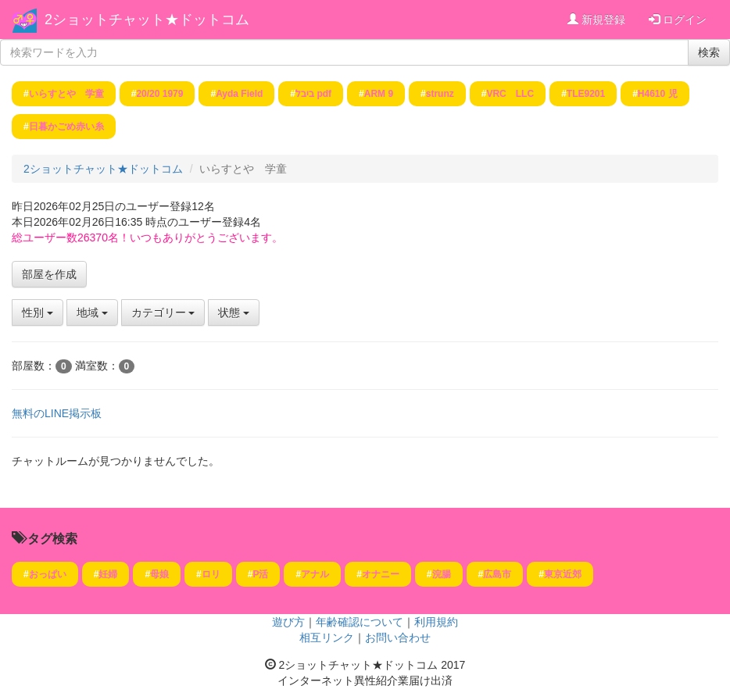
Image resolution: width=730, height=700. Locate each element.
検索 (709, 52)
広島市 (497, 574)
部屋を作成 (49, 274)
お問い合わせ (398, 637)
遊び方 (288, 622)
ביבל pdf (313, 94)
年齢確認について (360, 622)
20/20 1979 (159, 94)
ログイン (678, 20)
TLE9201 (586, 94)
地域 (92, 312)
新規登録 (596, 20)
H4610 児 (658, 94)
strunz (440, 94)
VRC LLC (510, 94)
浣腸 (442, 574)
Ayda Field (239, 94)
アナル (315, 574)
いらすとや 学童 (66, 94)
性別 (38, 312)
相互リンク (327, 637)
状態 (234, 312)
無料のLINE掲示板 (57, 413)
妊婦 (108, 574)
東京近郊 (563, 574)
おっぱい (48, 574)
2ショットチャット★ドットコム (147, 20)
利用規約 (436, 622)
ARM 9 (379, 94)
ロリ (211, 574)
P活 (260, 574)
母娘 (159, 574)
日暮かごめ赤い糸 (66, 127)
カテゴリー (163, 312)
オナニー (381, 574)
